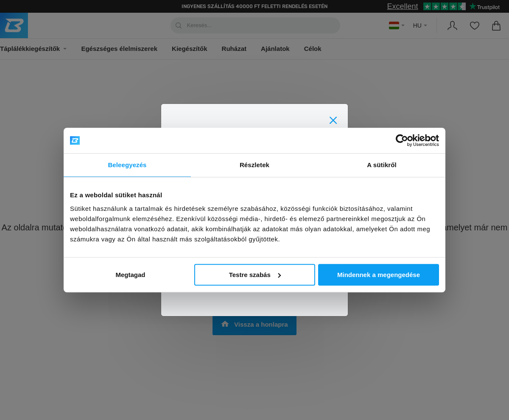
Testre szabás (255, 275)
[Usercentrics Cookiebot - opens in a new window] (402, 140)
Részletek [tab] (255, 165)
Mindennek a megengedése (379, 275)
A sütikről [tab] (382, 165)
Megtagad (130, 275)
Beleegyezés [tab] (127, 165)
